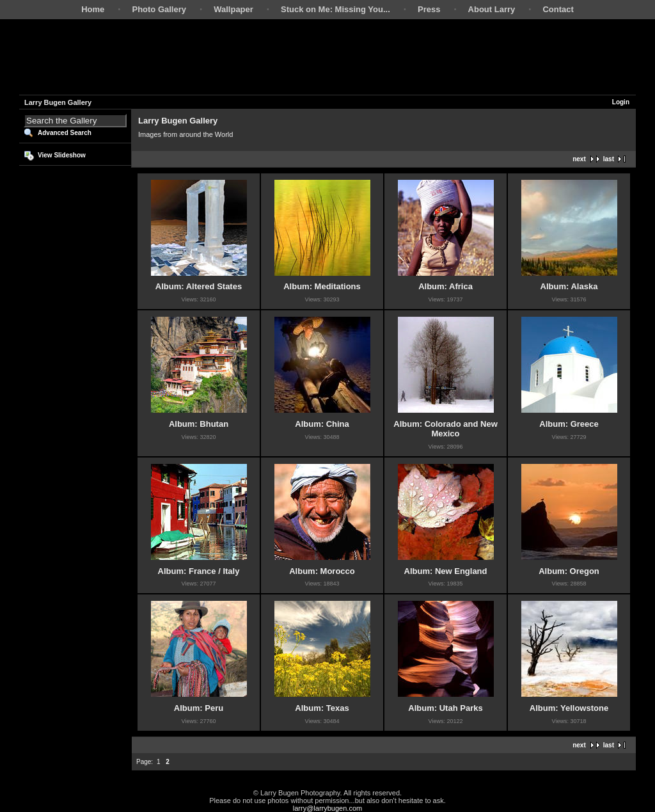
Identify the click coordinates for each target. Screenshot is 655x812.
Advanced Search (65, 133)
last (609, 159)
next (579, 159)
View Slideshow (62, 155)
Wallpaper (233, 9)
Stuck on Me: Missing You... (335, 9)
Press (429, 9)
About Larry (492, 9)
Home (93, 9)
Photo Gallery (159, 9)
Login (621, 102)
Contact (558, 9)
